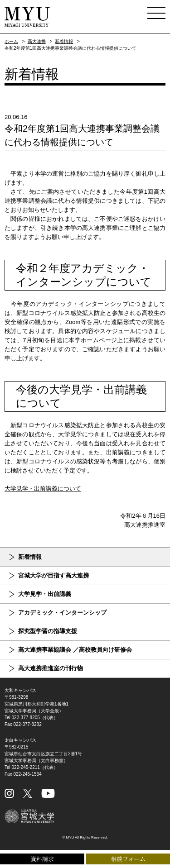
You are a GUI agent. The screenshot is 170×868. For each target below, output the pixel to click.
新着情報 (64, 41)
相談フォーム (128, 859)
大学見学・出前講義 (45, 594)
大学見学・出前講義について (43, 489)
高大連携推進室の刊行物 (51, 668)
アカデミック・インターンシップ (62, 613)
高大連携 (37, 41)
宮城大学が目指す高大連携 (53, 575)
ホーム (11, 41)
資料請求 (42, 859)
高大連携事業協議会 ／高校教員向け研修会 (75, 650)
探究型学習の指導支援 (48, 631)
